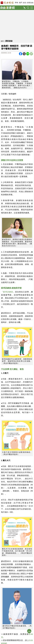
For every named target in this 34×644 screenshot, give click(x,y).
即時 (17, 3)
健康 (2, 41)
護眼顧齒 (9, 41)
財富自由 (30, 3)
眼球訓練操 (8, 292)
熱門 (21, 3)
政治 (25, 3)
